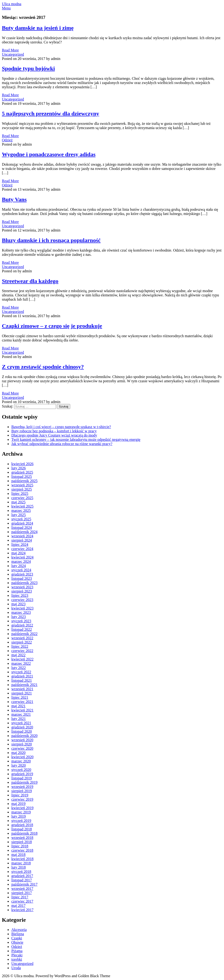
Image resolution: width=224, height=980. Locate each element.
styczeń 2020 (21, 770)
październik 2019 (24, 782)
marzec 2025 (21, 511)
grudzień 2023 (22, 574)
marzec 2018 (21, 863)
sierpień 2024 (22, 540)
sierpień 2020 (22, 744)
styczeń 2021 (21, 723)
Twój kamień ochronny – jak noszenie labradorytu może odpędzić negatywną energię (76, 440)
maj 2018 (18, 855)
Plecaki (17, 955)
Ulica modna (12, 4)
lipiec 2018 (20, 846)
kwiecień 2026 (22, 464)
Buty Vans (14, 199)
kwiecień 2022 (22, 659)
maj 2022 (18, 655)
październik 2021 (24, 685)
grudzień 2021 (22, 676)
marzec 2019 (21, 812)
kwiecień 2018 (22, 859)
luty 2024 (19, 566)
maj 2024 (18, 553)
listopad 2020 (22, 731)
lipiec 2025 (20, 494)
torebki (17, 959)
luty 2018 (19, 867)
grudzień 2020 (22, 727)
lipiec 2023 (20, 595)
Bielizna (18, 934)
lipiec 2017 (20, 897)
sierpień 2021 (22, 693)
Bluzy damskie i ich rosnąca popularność (51, 240)
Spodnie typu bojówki (28, 68)
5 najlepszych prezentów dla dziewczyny (51, 114)
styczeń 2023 (21, 621)
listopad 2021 (22, 680)
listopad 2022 (22, 629)
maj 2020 (18, 753)
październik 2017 (24, 884)
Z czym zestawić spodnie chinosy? (43, 367)
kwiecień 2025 (22, 506)
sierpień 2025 (22, 489)
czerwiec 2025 (22, 498)
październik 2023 (24, 583)
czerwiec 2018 (22, 850)
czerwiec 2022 (22, 651)
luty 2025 (19, 515)
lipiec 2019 (20, 795)
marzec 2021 (21, 714)
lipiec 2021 (20, 697)
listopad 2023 (22, 578)
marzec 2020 (21, 761)
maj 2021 (18, 706)
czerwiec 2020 (22, 748)
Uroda (16, 968)
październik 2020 (24, 736)
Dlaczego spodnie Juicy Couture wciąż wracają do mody (54, 435)
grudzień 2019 (22, 774)
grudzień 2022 (22, 625)
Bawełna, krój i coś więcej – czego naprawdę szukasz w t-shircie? (61, 427)
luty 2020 (19, 765)
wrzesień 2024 (22, 536)
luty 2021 (19, 719)
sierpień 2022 (22, 642)
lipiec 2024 (20, 545)
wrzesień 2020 (22, 740)
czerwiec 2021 (22, 702)
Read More (10, 50)
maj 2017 (18, 906)
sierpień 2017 (22, 893)
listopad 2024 (22, 528)
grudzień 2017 (22, 876)
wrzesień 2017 (22, 889)
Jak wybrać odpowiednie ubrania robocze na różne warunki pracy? (62, 444)
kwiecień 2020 (22, 757)
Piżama (17, 951)
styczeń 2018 (21, 872)
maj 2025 (18, 502)
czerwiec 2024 (22, 549)
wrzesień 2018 (22, 838)
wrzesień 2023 (22, 587)
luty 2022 (19, 668)
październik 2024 (24, 532)
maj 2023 (18, 604)
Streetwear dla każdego (30, 281)
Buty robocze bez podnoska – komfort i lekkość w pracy (54, 431)
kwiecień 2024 (22, 557)
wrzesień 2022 (22, 638)
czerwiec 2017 (22, 901)
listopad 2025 (22, 477)
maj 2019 (18, 804)
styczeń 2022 (21, 672)
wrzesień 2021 (22, 689)
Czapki (17, 938)
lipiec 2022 (20, 646)
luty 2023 (19, 617)
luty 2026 (19, 468)
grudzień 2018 (22, 825)
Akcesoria (19, 930)
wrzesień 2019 (22, 787)
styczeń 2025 (21, 519)
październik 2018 (24, 833)
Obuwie (17, 942)
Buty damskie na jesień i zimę (38, 28)
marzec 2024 (21, 562)
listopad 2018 (22, 829)
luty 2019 (19, 816)
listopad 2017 (22, 880)
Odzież (7, 140)
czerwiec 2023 (22, 600)
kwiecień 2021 (22, 710)
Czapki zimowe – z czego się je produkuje (52, 326)
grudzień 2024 (22, 523)
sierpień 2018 (22, 842)
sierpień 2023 (22, 591)
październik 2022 (24, 634)
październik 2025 (24, 481)
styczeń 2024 (21, 570)
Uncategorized (13, 54)
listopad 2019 (22, 778)
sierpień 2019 (22, 791)
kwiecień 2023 (22, 608)
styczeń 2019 (21, 821)
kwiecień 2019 (22, 808)
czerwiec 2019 (22, 799)
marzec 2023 (21, 612)
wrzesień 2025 (22, 485)
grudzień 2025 (22, 472)
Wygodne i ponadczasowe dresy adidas (49, 154)
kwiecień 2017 (22, 910)
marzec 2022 (21, 663)
